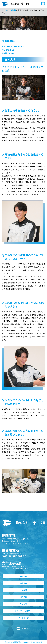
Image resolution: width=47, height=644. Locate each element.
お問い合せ (26, 628)
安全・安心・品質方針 (23, 611)
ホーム (4, 10)
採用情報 (12, 10)
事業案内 (23, 583)
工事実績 (23, 590)
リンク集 (23, 604)
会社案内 (23, 576)
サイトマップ (23, 618)
